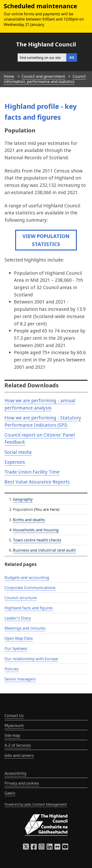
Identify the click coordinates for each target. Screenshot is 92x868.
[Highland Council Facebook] (34, 848)
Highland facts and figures (29, 608)
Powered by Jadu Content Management (36, 804)
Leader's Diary (18, 618)
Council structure (21, 598)
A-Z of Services (18, 745)
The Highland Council (46, 44)
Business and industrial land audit (44, 550)
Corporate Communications (30, 588)
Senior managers (20, 679)
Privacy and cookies (22, 783)
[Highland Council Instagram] (42, 848)
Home (9, 76)
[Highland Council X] (26, 848)
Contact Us (14, 716)
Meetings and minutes (25, 628)
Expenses (15, 462)
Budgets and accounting (27, 577)
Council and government (43, 76)
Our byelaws (16, 648)
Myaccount (14, 725)
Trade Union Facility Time (32, 472)
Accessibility (15, 773)
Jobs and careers (19, 755)
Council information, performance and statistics (45, 79)
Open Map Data (19, 638)
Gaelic (10, 793)
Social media (18, 452)
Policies (12, 669)
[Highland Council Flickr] (57, 848)
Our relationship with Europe (31, 659)
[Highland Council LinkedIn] (50, 848)
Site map (12, 735)
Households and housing (36, 530)
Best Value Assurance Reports (37, 482)
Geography (23, 499)
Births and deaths (29, 520)
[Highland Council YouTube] (65, 848)
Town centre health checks (37, 540)
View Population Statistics (46, 240)
